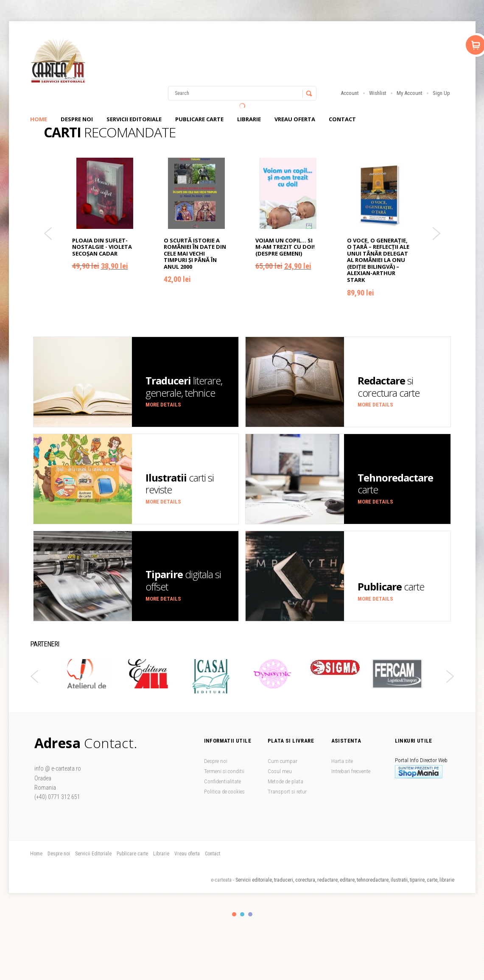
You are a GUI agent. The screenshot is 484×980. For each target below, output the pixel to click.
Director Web (434, 760)
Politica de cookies (224, 792)
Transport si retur (287, 792)
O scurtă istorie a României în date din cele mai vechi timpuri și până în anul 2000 (195, 253)
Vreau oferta (295, 119)
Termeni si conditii (224, 771)
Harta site (342, 761)
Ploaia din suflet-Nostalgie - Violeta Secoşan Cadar (102, 247)
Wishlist (378, 93)
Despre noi (77, 119)
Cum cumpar (283, 761)
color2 (242, 914)
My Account (410, 93)
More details (163, 405)
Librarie (249, 119)
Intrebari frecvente (351, 771)
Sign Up (441, 93)
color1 (234, 914)
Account (350, 93)
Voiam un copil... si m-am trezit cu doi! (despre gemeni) (285, 247)
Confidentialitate (222, 781)
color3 (250, 914)
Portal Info (407, 760)
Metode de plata (285, 781)
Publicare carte (199, 119)
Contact (342, 119)
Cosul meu (280, 771)
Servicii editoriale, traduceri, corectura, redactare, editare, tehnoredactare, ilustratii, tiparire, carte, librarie (345, 880)
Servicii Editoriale (134, 119)
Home (39, 119)
